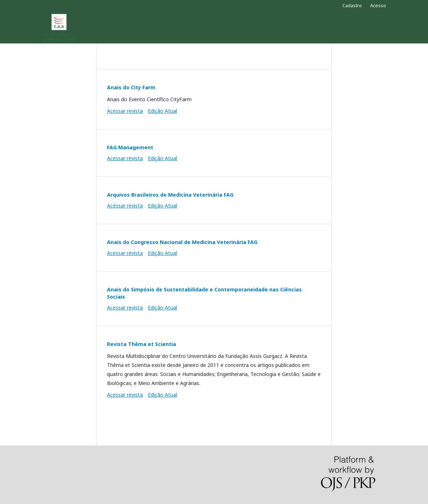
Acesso (378, 5)
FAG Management (130, 147)
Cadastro (352, 5)
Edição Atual (162, 111)
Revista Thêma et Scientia (142, 344)
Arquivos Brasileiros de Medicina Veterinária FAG (170, 195)
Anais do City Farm (131, 87)
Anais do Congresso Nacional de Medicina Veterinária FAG (182, 242)
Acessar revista (125, 111)
